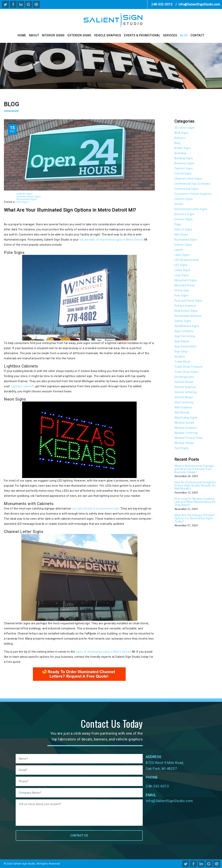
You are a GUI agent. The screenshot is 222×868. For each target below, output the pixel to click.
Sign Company (184, 331)
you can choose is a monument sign (96, 509)
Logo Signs (182, 275)
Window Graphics (186, 428)
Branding (180, 153)
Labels (179, 250)
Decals (179, 204)
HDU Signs (181, 235)
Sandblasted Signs (187, 326)
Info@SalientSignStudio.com (199, 4)
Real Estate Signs (186, 311)
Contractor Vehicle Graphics (193, 194)
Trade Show (182, 362)
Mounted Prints (185, 285)
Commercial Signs (186, 189)
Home (22, 35)
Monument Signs (186, 280)
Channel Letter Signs (29, 197)
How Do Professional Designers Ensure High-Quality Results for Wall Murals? (195, 485)
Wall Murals (182, 412)
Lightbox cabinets (23, 386)
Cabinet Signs (25, 194)
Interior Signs (53, 35)
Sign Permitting (185, 336)
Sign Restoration (185, 346)
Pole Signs (23, 202)
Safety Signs (183, 321)
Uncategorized (184, 377)
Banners (180, 138)
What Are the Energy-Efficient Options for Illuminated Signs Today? (194, 518)
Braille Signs (183, 148)
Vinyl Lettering (184, 402)
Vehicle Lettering (186, 392)
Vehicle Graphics (108, 35)
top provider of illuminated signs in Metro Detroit (112, 240)
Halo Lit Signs (183, 229)
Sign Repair (182, 341)
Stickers (180, 357)
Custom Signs (184, 199)
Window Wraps (184, 443)
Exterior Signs (79, 35)
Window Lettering (186, 433)
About (34, 35)
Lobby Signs (182, 270)
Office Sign (182, 290)
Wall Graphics (183, 407)
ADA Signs (181, 133)
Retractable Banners (188, 316)
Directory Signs (185, 214)
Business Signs (184, 163)
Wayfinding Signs (186, 418)
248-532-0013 (162, 4)
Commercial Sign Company (192, 184)
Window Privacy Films (189, 438)
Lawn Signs (182, 255)
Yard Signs (182, 448)
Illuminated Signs (27, 199)
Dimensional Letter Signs (191, 209)
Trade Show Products (189, 367)
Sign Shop (181, 351)
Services (170, 35)
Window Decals (184, 423)
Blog (184, 35)
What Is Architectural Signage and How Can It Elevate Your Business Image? (194, 469)
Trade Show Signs (186, 372)
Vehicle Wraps (184, 397)
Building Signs (184, 158)
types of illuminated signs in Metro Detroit (104, 652)
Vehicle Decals (184, 382)
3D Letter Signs (185, 128)
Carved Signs (183, 173)
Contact (197, 35)
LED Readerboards (187, 260)
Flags (178, 224)
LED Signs (181, 265)
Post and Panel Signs (188, 301)
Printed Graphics (185, 306)
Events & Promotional (142, 35)
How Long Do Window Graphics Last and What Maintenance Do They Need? (195, 502)
